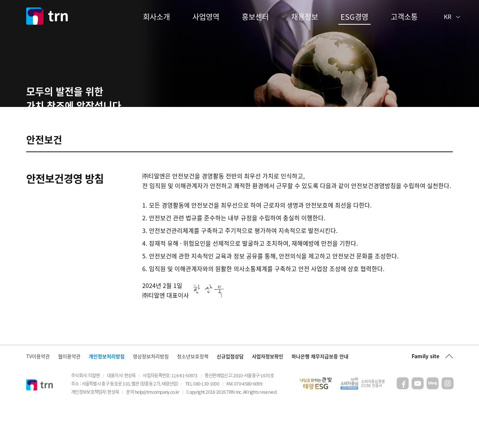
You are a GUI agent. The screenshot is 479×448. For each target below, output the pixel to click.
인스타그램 (448, 426)
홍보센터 (255, 17)
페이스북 (403, 426)
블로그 (433, 426)
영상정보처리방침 (151, 399)
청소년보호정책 (193, 399)
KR (448, 16)
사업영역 (206, 17)
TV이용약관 (38, 399)
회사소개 (156, 17)
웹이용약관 (69, 399)
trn (47, 16)
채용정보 (305, 17)
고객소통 (404, 17)
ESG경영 (354, 17)
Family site (425, 399)
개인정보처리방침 (107, 399)
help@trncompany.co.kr (157, 435)
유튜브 (418, 426)
